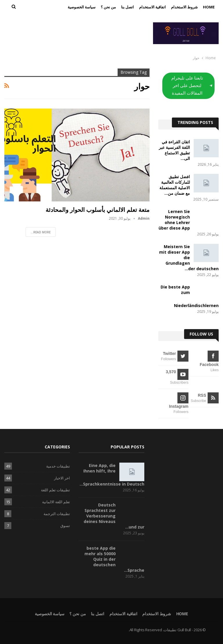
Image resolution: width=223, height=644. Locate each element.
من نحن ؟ (108, 7)
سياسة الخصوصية (82, 7)
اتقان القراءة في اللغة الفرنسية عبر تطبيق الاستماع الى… (174, 150)
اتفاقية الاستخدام (152, 7)
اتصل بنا (127, 7)
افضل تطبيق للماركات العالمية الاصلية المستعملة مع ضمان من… (175, 185)
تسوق (65, 526)
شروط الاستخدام (184, 7)
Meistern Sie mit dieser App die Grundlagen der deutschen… (189, 258)
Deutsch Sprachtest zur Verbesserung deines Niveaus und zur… (114, 516)
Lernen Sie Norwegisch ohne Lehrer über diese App (174, 220)
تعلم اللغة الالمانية (56, 502)
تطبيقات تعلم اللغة (55, 490)
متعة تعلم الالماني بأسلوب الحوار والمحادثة (98, 210)
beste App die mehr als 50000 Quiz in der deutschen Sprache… (114, 559)
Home (209, 7)
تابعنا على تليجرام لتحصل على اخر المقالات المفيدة (192, 86)
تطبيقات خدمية (58, 466)
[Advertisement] (74, 32)
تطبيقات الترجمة (57, 514)
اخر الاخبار (62, 478)
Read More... (41, 232)
